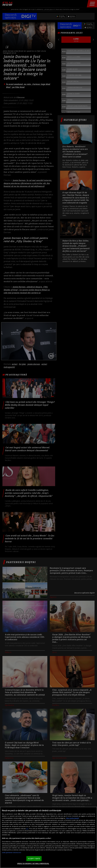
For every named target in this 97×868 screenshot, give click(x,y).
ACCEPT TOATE (34, 859)
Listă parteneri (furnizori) (11, 852)
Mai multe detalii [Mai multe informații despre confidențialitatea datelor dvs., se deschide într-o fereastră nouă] (73, 818)
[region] (48, 837)
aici (27, 829)
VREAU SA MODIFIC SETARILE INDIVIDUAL (33, 863)
